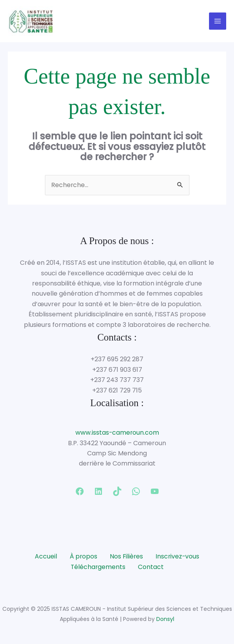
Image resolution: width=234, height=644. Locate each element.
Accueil (45, 557)
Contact (151, 567)
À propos (83, 557)
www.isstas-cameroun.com (117, 433)
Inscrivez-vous (178, 557)
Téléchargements (98, 567)
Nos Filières (126, 557)
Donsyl (165, 619)
